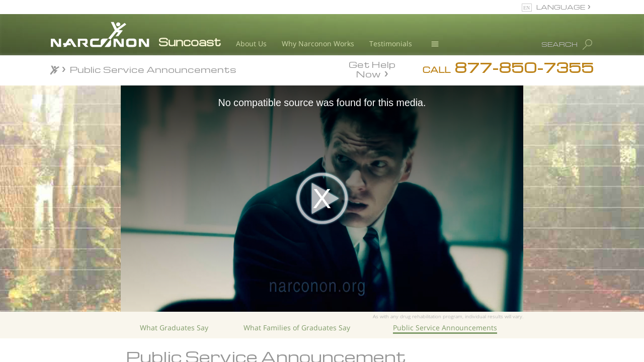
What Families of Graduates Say (297, 328)
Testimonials (391, 43)
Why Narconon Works (318, 43)
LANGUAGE (561, 7)
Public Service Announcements (445, 328)
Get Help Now (372, 68)
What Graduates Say (174, 328)
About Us (251, 43)
